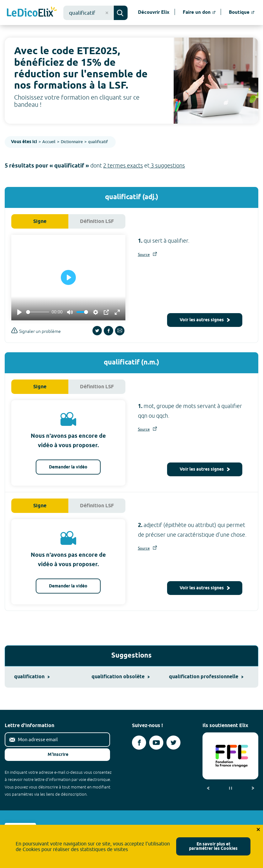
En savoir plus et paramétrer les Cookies (213, 847)
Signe (40, 222)
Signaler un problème (36, 331)
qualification (32, 677)
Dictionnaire (72, 142)
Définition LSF (97, 222)
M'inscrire (53, 755)
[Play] (19, 312)
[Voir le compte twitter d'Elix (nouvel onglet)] (174, 743)
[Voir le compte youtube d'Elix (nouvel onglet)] (156, 743)
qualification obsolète (121, 677)
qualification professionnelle (206, 677)
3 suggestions (167, 165)
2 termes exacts (123, 165)
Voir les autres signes (205, 320)
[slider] (38, 312)
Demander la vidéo (68, 467)
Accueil (49, 142)
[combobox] (89, 13)
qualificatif (98, 142)
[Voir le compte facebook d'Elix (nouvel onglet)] (139, 743)
